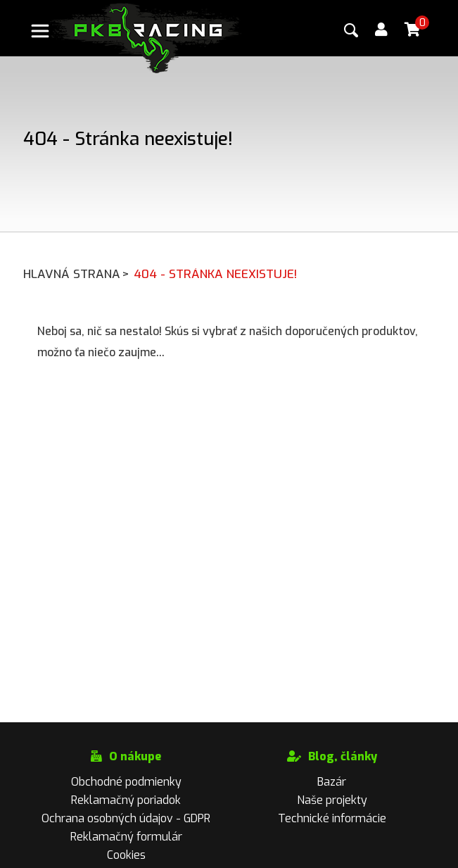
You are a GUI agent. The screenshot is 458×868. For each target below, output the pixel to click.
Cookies (126, 855)
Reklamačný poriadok (126, 800)
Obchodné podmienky (126, 782)
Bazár (332, 782)
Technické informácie (332, 818)
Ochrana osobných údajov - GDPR (126, 818)
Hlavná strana (77, 274)
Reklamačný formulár (126, 837)
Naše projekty (332, 800)
